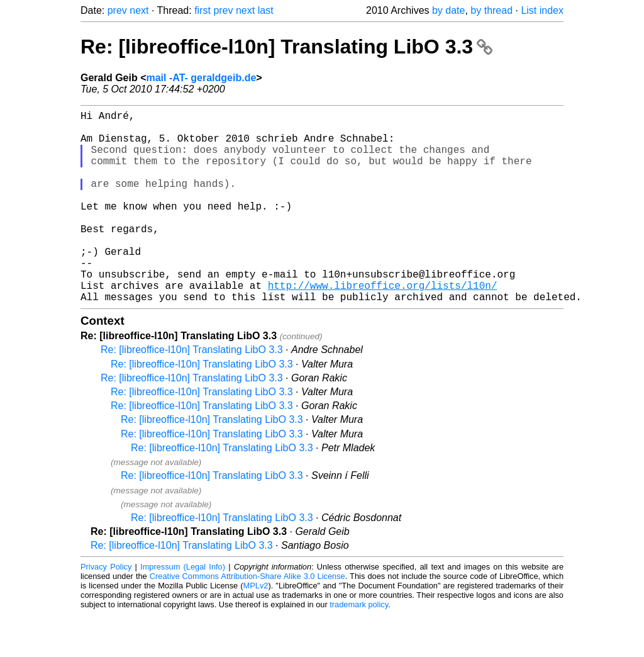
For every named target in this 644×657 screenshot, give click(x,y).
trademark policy (359, 647)
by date (448, 10)
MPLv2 (256, 628)
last (266, 10)
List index (542, 10)
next (139, 10)
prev (117, 10)
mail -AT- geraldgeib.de (201, 78)
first (203, 10)
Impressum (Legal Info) (183, 609)
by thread (491, 10)
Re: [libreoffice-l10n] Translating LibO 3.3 (286, 47)
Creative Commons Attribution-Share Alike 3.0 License (247, 619)
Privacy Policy (106, 609)
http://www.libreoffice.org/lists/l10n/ (383, 325)
